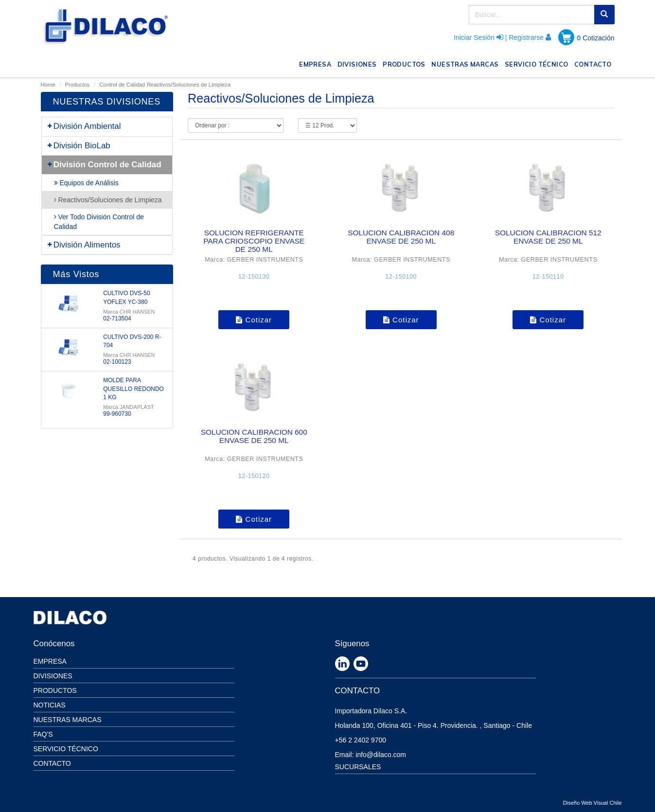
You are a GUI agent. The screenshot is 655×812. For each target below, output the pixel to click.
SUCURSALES (358, 767)
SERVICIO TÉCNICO (538, 63)
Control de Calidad (122, 85)
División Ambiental (84, 126)
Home (48, 85)
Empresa (50, 661)
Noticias (50, 705)
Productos (78, 85)
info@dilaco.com (381, 755)
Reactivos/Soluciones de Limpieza (189, 85)
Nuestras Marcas (68, 720)
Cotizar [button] (254, 320)
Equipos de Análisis (86, 183)
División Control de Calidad (104, 165)
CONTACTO (594, 63)
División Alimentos (84, 245)
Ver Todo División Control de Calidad (99, 222)
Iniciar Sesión (474, 37)
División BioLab (79, 146)
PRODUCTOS (406, 63)
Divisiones (53, 676)
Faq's (43, 734)
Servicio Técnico (66, 749)
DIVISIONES (359, 63)
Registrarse (526, 37)
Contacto (52, 763)
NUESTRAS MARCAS (466, 63)
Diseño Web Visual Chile (593, 803)
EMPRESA (317, 63)
